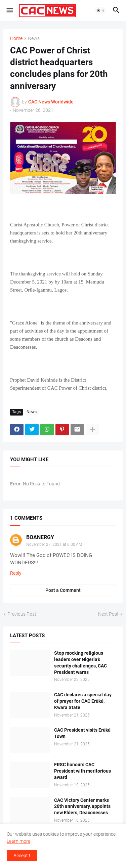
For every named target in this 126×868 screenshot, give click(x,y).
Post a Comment (63, 590)
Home (16, 38)
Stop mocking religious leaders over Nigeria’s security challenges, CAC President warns (80, 663)
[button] (9, 10)
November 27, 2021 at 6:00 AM (54, 545)
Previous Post (22, 614)
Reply (16, 573)
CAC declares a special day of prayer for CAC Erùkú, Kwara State (83, 701)
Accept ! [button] (22, 856)
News (34, 38)
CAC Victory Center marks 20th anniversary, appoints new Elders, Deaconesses (82, 807)
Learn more (18, 841)
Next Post (108, 614)
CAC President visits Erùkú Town (82, 733)
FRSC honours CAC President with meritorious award (82, 771)
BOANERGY (40, 537)
